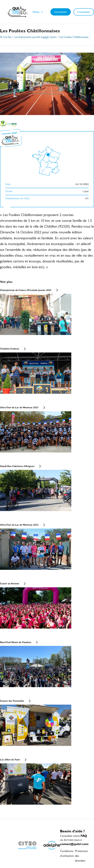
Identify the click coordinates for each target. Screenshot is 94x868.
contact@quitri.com (74, 844)
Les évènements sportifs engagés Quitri (35, 37)
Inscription (61, 12)
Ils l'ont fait (6, 37)
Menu (38, 12)
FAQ (84, 836)
